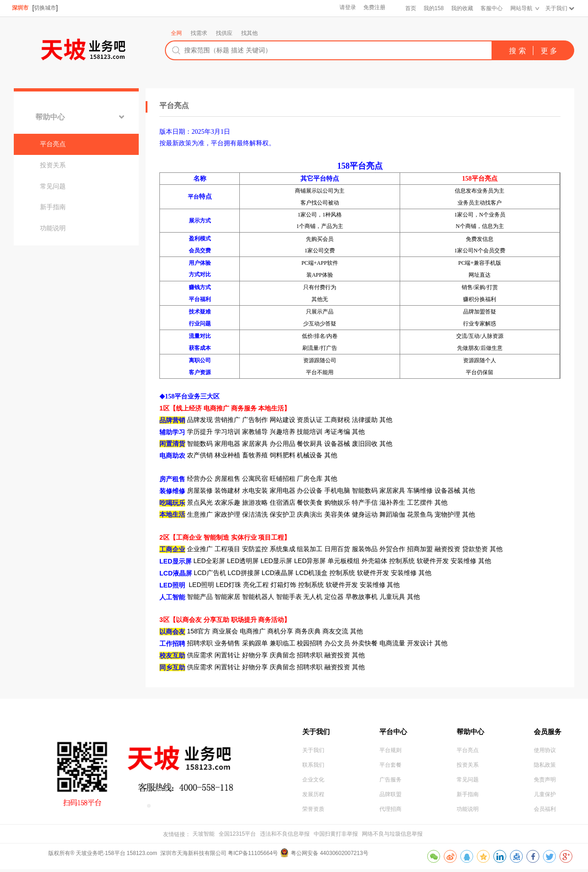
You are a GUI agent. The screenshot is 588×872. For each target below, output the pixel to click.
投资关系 (57, 171)
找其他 (249, 33)
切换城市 (45, 8)
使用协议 (545, 753)
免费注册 (373, 8)
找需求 (199, 33)
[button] (141, 806)
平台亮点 (57, 148)
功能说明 (57, 240)
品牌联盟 (390, 798)
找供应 (224, 33)
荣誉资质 (313, 814)
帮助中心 (54, 118)
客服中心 (491, 8)
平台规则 (390, 753)
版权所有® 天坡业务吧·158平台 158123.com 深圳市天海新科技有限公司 (138, 856)
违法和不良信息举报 (285, 837)
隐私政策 (545, 768)
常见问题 (57, 194)
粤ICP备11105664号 (253, 856)
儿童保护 (545, 798)
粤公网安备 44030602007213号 (330, 856)
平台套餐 (390, 768)
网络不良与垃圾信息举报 (392, 837)
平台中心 (394, 732)
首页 (410, 8)
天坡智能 (204, 837)
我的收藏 (462, 8)
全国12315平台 (237, 837)
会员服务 (548, 732)
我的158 (433, 8)
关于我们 (556, 8)
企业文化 (313, 783)
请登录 (347, 8)
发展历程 (313, 798)
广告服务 (390, 783)
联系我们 (313, 768)
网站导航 (521, 8)
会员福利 (545, 814)
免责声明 (545, 783)
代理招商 (390, 814)
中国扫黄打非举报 (336, 837)
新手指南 (57, 217)
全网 (176, 33)
